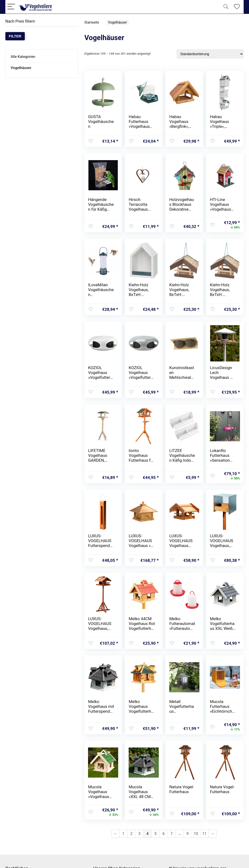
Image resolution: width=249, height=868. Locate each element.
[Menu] (11, 7)
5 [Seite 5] (156, 834)
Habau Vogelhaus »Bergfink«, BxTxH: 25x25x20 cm (182, 126)
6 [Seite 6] (164, 834)
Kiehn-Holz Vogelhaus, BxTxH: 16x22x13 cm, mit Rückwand (142, 295)
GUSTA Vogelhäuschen (101, 122)
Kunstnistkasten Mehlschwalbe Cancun (182, 375)
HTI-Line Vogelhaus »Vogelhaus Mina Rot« (220, 207)
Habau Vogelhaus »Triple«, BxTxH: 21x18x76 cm (222, 126)
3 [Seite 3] (139, 834)
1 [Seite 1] (123, 834)
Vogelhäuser (21, 68)
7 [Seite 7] (172, 834)
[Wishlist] (237, 7)
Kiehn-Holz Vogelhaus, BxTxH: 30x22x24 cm (182, 292)
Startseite (92, 22)
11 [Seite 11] (205, 834)
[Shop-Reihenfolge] (210, 54)
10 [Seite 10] (196, 834)
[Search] (226, 7)
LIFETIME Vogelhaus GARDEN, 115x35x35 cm (98, 460)
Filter (15, 36)
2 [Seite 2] (131, 834)
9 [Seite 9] (188, 834)
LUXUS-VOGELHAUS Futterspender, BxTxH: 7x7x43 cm (101, 546)
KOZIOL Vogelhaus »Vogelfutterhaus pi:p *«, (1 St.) (100, 377)
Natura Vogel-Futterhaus (182, 789)
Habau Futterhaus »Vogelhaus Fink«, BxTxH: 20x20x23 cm (141, 126)
